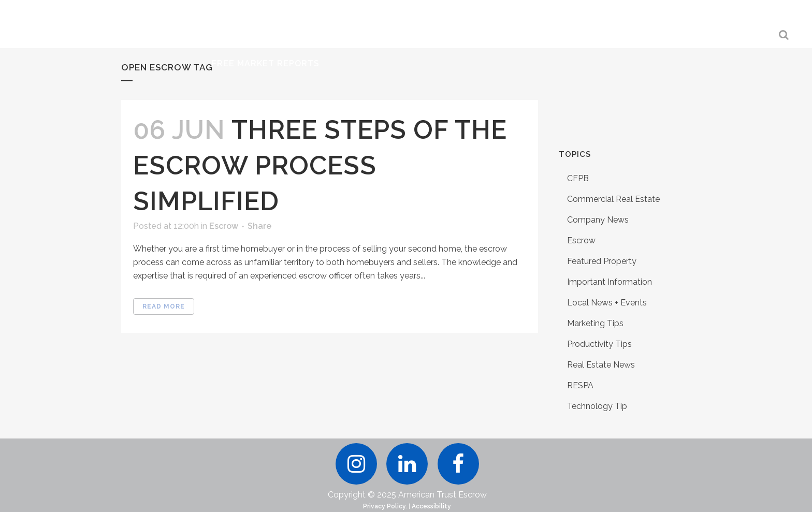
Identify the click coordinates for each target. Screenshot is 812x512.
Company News (598, 220)
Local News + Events (607, 303)
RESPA (580, 385)
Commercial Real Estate (613, 199)
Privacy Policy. (385, 506)
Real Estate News (601, 365)
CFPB (578, 178)
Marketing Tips (595, 323)
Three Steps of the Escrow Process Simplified (320, 165)
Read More (164, 306)
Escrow (224, 226)
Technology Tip (597, 406)
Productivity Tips (599, 344)
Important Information (610, 282)
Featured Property (602, 261)
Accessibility (431, 506)
